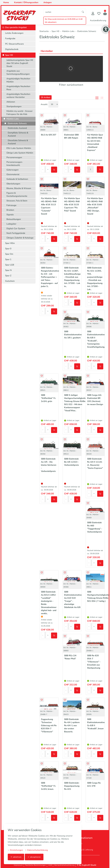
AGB (50, 865)
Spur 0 (8, 249)
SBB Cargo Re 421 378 (94, 784)
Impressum (18, 865)
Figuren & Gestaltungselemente (17, 195)
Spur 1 (8, 259)
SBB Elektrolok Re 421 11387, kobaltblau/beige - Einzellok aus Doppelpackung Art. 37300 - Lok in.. (72, 277)
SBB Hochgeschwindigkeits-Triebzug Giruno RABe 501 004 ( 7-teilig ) (98, 596)
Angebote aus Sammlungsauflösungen (18, 72)
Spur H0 (9, 55)
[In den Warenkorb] (54, 170)
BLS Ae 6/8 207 (49, 135)
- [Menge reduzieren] (43, 169)
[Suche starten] (83, 12)
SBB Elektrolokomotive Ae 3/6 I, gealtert (73, 335)
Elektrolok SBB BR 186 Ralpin (71, 136)
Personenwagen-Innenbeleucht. (15, 164)
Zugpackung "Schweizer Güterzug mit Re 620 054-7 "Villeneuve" (49, 725)
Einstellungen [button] (15, 850)
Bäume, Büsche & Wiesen (19, 188)
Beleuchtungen (14, 219)
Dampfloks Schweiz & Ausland (18, 134)
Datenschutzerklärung (36, 850)
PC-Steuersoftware (14, 44)
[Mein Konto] (93, 14)
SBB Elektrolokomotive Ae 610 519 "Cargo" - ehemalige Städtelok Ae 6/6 (73, 600)
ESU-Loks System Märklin (19, 148)
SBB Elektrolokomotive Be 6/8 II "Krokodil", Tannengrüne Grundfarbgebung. (96, 339)
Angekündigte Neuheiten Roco (18, 88)
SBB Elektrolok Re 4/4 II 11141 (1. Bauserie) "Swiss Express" (95, 463)
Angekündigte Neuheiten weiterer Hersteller (18, 96)
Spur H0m (10, 243)
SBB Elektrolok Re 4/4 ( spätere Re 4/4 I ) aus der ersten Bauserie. (72, 725)
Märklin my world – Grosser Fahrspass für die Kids (20, 113)
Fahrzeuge (11, 205)
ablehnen (16, 857)
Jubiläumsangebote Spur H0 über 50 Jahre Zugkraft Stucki (20, 63)
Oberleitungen (13, 184)
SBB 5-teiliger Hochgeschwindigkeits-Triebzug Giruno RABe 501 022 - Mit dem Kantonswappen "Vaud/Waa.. (75, 403)
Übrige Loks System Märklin (20, 153)
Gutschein (10, 281)
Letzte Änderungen (14, 33)
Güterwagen (12, 170)
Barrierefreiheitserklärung (64, 865)
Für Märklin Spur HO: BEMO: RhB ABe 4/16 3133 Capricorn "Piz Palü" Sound (72, 205)
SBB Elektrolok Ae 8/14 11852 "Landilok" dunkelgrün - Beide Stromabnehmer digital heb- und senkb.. (49, 603)
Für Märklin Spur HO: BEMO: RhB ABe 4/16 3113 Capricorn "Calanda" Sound (49, 206)
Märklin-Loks (13, 119)
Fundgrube (10, 38)
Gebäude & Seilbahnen (17, 179)
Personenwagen (14, 157)
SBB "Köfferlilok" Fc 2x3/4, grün (48, 398)
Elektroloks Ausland (17, 128)
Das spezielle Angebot (16, 27)
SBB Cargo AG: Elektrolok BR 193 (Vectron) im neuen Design (95, 400)
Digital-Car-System (16, 229)
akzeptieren (34, 857)
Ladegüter (11, 224)
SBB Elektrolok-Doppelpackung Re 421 (72, 786)
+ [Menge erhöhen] (48, 169)
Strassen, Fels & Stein (17, 201)
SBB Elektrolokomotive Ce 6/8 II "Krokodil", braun (96, 724)
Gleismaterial (13, 174)
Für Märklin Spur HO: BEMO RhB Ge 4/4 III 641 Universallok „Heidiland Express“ (95, 143)
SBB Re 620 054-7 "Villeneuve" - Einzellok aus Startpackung (94, 662)
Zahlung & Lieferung (84, 850)
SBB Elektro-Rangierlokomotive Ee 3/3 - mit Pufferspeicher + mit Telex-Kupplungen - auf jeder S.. (50, 277)
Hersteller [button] (47, 51)
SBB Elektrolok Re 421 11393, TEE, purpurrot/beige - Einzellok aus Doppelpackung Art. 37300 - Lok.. (95, 279)
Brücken (10, 210)
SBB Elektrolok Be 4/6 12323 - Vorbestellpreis (71, 462)
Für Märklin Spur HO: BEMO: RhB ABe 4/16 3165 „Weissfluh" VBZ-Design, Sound (95, 206)
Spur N (8, 270)
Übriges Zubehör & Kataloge (20, 238)
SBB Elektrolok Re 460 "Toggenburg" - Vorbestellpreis (95, 527)
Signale (10, 215)
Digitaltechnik (12, 49)
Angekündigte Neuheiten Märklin (18, 80)
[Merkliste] (99, 14)
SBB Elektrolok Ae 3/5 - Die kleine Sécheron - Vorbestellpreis (49, 465)
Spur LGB (10, 265)
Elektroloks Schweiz (57, 37)
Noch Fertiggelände (16, 233)
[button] (105, 14)
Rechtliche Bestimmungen (35, 865)
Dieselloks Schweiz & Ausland (18, 142)
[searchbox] (62, 12)
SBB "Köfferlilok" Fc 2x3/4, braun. (48, 786)
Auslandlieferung (98, 20)
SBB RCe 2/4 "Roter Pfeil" (70, 657)
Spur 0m (9, 254)
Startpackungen (14, 106)
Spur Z (8, 276)
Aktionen (11, 102)
